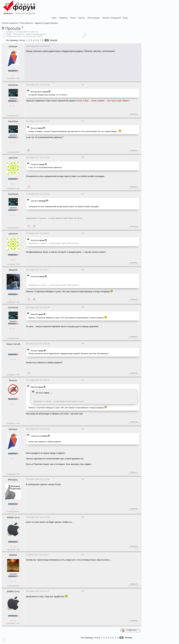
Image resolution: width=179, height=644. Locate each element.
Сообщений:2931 (13, 116)
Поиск (73, 18)
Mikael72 (13, 270)
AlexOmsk (13, 85)
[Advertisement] (83, 64)
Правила (63, 18)
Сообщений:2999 (13, 586)
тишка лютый (13, 344)
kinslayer (13, 46)
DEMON (13, 555)
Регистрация (93, 18)
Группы (81, 18)
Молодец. (13, 480)
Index (54, 18)
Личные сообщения (111, 18)
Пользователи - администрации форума (39, 23)
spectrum (13, 158)
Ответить (134, 114)
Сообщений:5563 (13, 512)
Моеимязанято (37, 92)
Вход (125, 18)
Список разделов (10, 23)
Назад (22, 40)
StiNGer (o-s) (13, 517)
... (50, 393)
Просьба (13, 28)
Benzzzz (34, 128)
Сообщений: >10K (13, 78)
